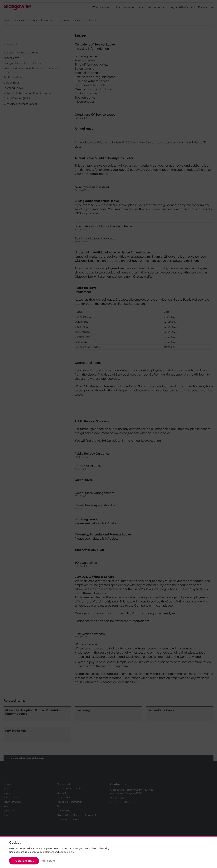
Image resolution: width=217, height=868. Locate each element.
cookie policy (66, 852)
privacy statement (44, 852)
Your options (48, 861)
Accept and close (24, 861)
